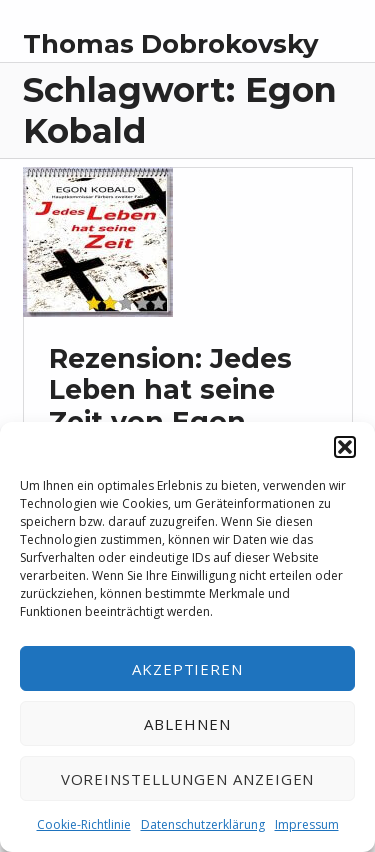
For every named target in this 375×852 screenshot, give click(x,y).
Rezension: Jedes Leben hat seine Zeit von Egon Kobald (170, 406)
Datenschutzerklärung (203, 824)
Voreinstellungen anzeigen (188, 779)
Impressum (307, 824)
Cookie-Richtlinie (84, 824)
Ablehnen (187, 724)
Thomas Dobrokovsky (170, 43)
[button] (345, 447)
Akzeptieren (188, 669)
